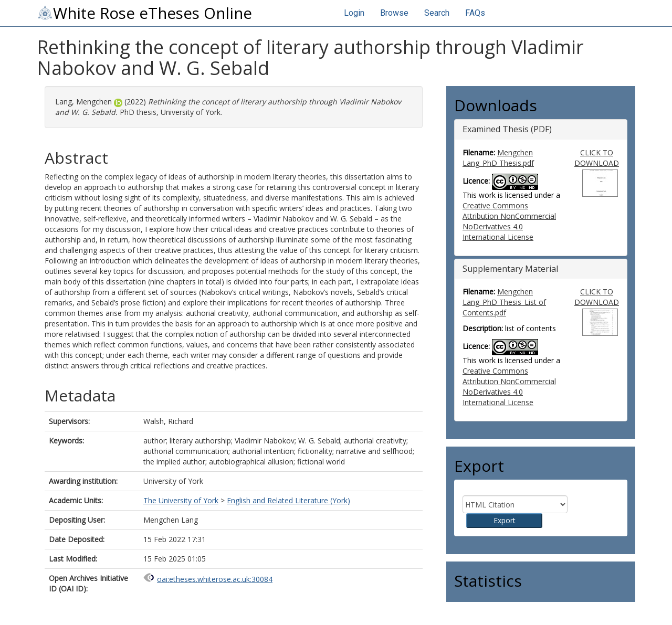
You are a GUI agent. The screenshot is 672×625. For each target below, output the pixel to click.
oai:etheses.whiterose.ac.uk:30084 (215, 579)
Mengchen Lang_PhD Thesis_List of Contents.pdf (504, 302)
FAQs (475, 13)
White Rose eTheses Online (144, 13)
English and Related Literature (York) (288, 500)
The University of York (181, 500)
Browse (394, 13)
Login (354, 13)
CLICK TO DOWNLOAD (597, 158)
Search (437, 13)
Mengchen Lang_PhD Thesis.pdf (498, 158)
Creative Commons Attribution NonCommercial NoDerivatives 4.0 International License (509, 221)
